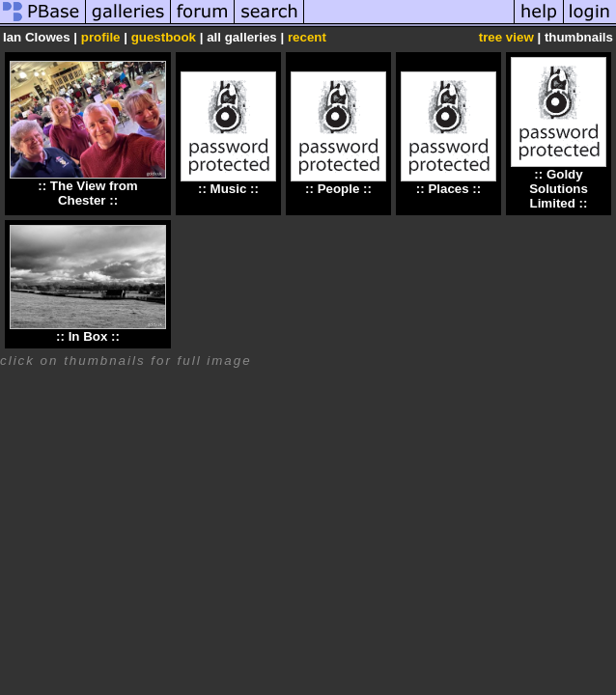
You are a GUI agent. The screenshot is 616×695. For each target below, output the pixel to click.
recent (307, 37)
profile (101, 37)
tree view (506, 37)
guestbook (164, 37)
